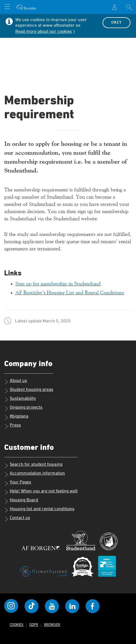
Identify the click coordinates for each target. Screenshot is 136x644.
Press (13, 426)
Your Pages (18, 483)
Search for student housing (33, 465)
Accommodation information (35, 474)
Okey (116, 23)
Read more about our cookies (44, 32)
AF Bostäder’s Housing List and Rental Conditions (70, 293)
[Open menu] (7, 7)
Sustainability (20, 399)
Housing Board (21, 500)
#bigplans (16, 417)
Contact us (17, 518)
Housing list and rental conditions (39, 509)
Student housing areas (29, 390)
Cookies (17, 625)
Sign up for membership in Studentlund (58, 284)
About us (16, 381)
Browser (52, 625)
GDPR (34, 625)
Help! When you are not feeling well (41, 492)
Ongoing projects (23, 408)
